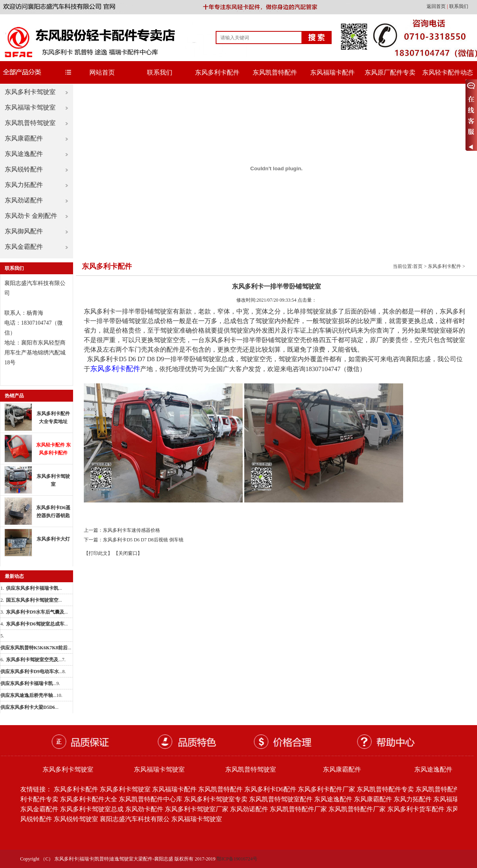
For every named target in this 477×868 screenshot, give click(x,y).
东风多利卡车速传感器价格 (131, 530)
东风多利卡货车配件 (416, 809)
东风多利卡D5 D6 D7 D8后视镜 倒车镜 (143, 540)
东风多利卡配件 (217, 72)
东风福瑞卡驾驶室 (30, 107)
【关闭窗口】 (128, 553)
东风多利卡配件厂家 (326, 789)
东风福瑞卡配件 (332, 72)
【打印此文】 (98, 553)
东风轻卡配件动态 (448, 72)
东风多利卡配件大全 (89, 799)
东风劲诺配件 (24, 200)
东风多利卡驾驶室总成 (92, 809)
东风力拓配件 (24, 185)
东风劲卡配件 (144, 809)
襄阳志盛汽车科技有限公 (135, 819)
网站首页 (102, 72)
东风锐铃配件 (24, 169)
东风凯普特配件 (275, 72)
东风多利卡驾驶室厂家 (197, 809)
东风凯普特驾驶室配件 (281, 799)
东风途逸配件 (24, 154)
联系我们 (459, 6)
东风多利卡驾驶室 (30, 92)
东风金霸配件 (24, 247)
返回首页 (437, 6)
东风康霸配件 (24, 138)
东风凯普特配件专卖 (385, 789)
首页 (418, 266)
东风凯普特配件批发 (444, 789)
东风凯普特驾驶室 (30, 123)
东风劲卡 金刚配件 (31, 216)
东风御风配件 (24, 231)
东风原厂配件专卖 (390, 72)
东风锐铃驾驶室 (76, 819)
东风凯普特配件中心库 (151, 799)
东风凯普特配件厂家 (298, 809)
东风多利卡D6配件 (270, 789)
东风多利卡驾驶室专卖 (216, 799)
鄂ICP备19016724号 (237, 859)
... (34, 588)
